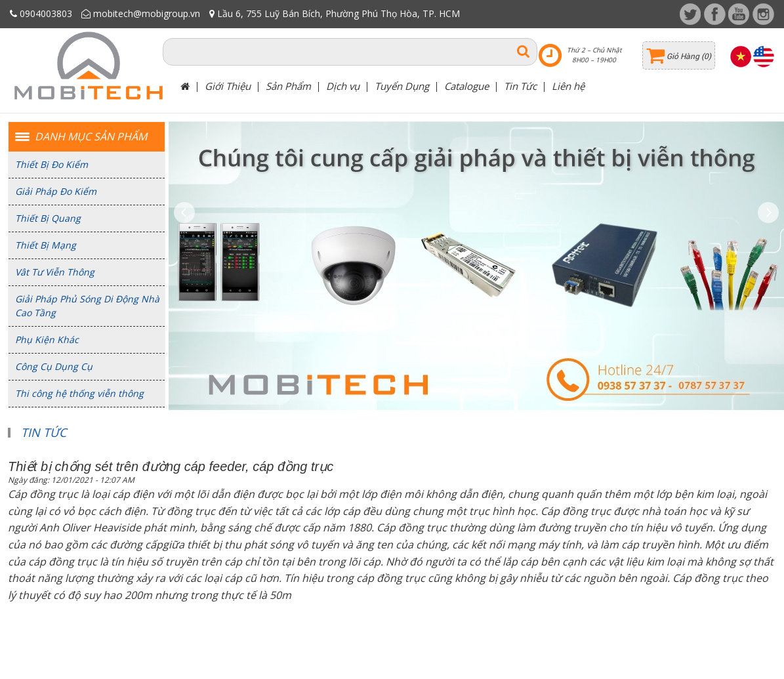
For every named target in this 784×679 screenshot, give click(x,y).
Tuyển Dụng (402, 86)
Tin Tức (520, 86)
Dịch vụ (343, 86)
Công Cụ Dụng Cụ (54, 366)
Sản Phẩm (288, 86)
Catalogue (466, 86)
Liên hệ (568, 86)
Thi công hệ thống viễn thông (79, 393)
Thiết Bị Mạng (46, 245)
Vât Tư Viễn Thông (55, 272)
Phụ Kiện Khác (47, 339)
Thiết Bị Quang (48, 218)
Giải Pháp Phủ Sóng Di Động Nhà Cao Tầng (87, 306)
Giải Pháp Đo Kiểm (56, 191)
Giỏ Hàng (684, 56)
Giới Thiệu (228, 86)
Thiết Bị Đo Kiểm (52, 164)
